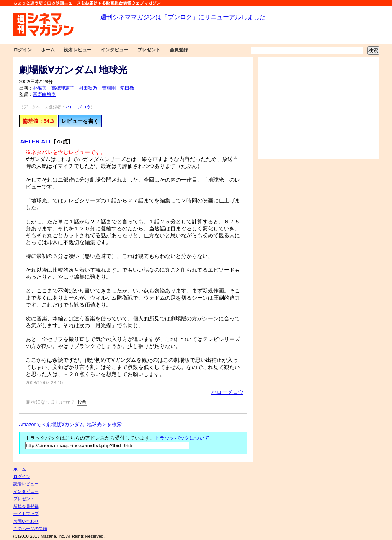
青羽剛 (109, 88)
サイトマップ (26, 514)
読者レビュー (78, 50)
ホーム (48, 50)
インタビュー (114, 50)
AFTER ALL (36, 141)
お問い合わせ (26, 521)
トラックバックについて (182, 438)
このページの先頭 (30, 529)
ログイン (23, 50)
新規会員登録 (26, 506)
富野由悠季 (44, 94)
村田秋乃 (88, 88)
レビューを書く (80, 121)
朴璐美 (40, 88)
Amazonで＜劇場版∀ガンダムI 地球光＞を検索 (71, 425)
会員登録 (179, 50)
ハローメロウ (78, 107)
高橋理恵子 (63, 88)
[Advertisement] (318, 108)
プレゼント (149, 50)
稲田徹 (127, 88)
